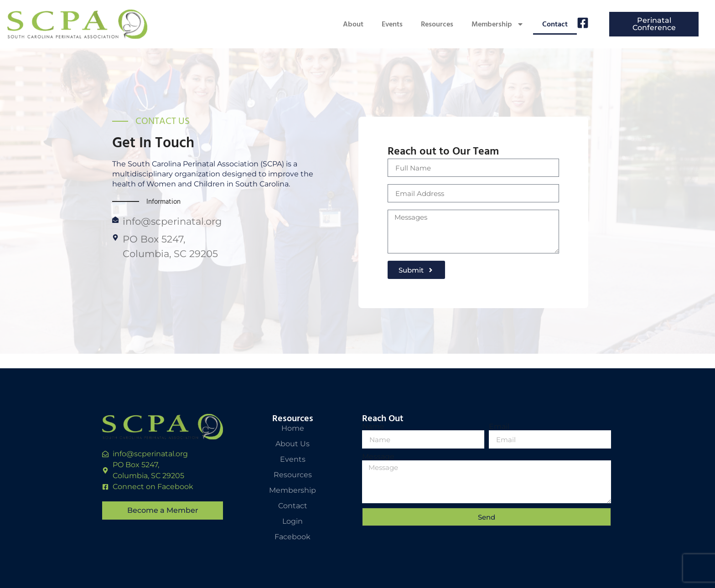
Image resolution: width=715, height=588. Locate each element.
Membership (498, 24)
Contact (555, 24)
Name (373, 427)
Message (378, 457)
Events (392, 24)
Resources (437, 24)
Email (499, 427)
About (353, 24)
